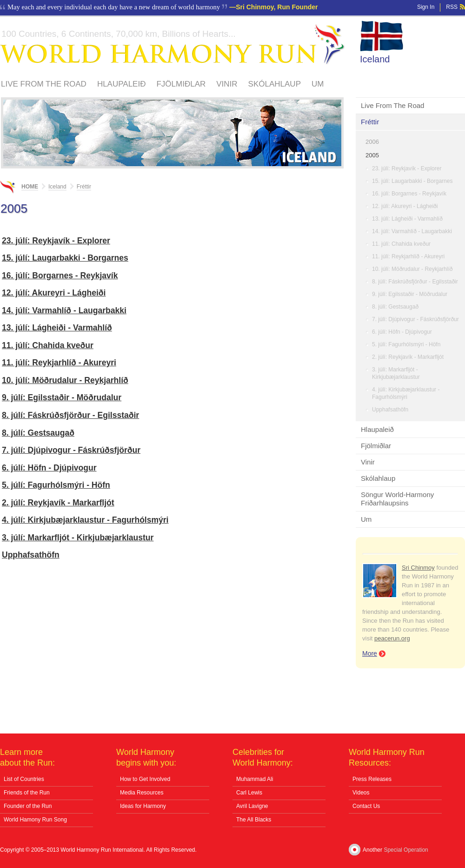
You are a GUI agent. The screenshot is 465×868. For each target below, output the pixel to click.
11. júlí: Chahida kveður (401, 244)
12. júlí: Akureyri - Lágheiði (405, 206)
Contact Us (366, 806)
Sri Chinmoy (418, 568)
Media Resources (142, 793)
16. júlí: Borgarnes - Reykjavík (409, 194)
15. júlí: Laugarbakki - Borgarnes (412, 181)
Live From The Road (44, 84)
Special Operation (406, 850)
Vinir (227, 84)
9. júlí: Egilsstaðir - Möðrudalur (410, 294)
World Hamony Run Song (35, 820)
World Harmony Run (173, 44)
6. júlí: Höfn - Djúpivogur (402, 332)
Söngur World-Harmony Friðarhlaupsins (397, 499)
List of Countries (24, 779)
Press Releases (372, 779)
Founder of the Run (28, 806)
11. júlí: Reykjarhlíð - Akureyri (408, 256)
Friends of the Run (27, 793)
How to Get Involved (145, 779)
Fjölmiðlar (181, 84)
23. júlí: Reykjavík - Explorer (407, 168)
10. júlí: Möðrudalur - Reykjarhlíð (412, 269)
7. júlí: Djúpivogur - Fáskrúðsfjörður (415, 319)
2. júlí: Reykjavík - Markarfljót (408, 357)
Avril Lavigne (252, 806)
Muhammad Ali (255, 779)
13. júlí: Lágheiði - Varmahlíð (407, 219)
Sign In (426, 7)
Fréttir (370, 122)
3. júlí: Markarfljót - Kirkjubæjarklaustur (396, 373)
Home (30, 187)
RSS (452, 7)
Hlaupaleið (122, 84)
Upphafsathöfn (390, 410)
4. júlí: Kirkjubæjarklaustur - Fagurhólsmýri (406, 393)
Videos (361, 793)
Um (318, 84)
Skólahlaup (275, 84)
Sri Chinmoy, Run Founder (277, 7)
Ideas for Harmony (143, 806)
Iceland (375, 59)
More (370, 653)
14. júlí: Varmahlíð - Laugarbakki (412, 231)
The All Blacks (254, 820)
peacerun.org (392, 638)
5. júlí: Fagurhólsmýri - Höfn (406, 344)
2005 (372, 155)
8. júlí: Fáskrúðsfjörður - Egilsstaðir (415, 282)
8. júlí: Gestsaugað (395, 307)
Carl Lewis (249, 793)
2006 (372, 142)
